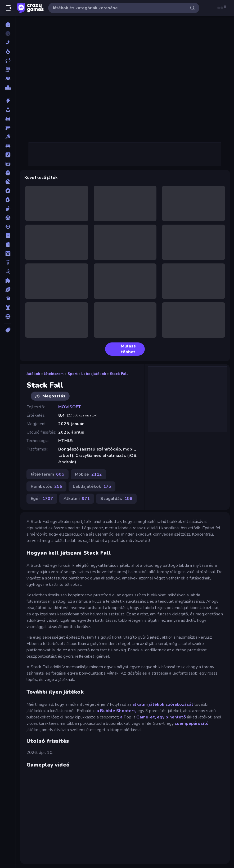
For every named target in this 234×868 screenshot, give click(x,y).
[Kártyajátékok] (8, 200)
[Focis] (8, 164)
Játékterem (54, 374)
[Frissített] (8, 61)
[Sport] (8, 290)
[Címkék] (8, 330)
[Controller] (8, 146)
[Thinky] (8, 299)
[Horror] (8, 173)
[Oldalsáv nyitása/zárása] (8, 8)
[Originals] (8, 69)
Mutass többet (123, 349)
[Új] (8, 43)
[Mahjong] (8, 236)
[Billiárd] (8, 137)
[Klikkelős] (8, 209)
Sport (73, 374)
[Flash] (8, 155)
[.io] (8, 182)
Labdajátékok (94, 374)
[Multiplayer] (8, 78)
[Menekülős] (8, 245)
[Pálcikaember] (8, 272)
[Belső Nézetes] (8, 128)
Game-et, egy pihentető (161, 717)
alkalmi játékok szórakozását (163, 704)
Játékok (33, 374)
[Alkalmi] (8, 110)
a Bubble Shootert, (116, 711)
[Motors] (8, 263)
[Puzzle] (8, 281)
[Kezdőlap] (8, 25)
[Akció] (8, 101)
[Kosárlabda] (8, 218)
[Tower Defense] (8, 308)
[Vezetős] (8, 317)
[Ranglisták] (8, 87)
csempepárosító (192, 723)
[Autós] (8, 119)
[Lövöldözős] (8, 227)
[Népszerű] (8, 52)
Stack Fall (119, 374)
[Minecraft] (8, 254)
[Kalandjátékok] (8, 191)
